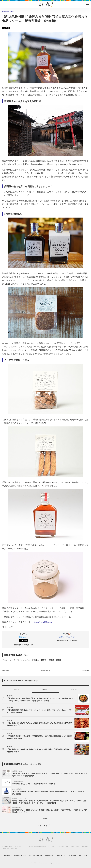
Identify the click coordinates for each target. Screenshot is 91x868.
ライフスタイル (23, 660)
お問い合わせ (61, 855)
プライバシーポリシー (19, 855)
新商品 (44, 660)
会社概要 (7, 855)
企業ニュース (83, 855)
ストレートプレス (45, 825)
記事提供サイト (50, 855)
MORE (46, 819)
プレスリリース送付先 (35, 855)
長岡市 (59, 660)
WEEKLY (45, 689)
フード (12, 660)
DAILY (17, 689)
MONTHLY (75, 689)
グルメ (5, 660)
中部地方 (35, 660)
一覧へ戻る (45, 670)
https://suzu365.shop (43, 622)
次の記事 (86, 670)
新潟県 (51, 660)
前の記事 (5, 670)
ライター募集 (72, 855)
